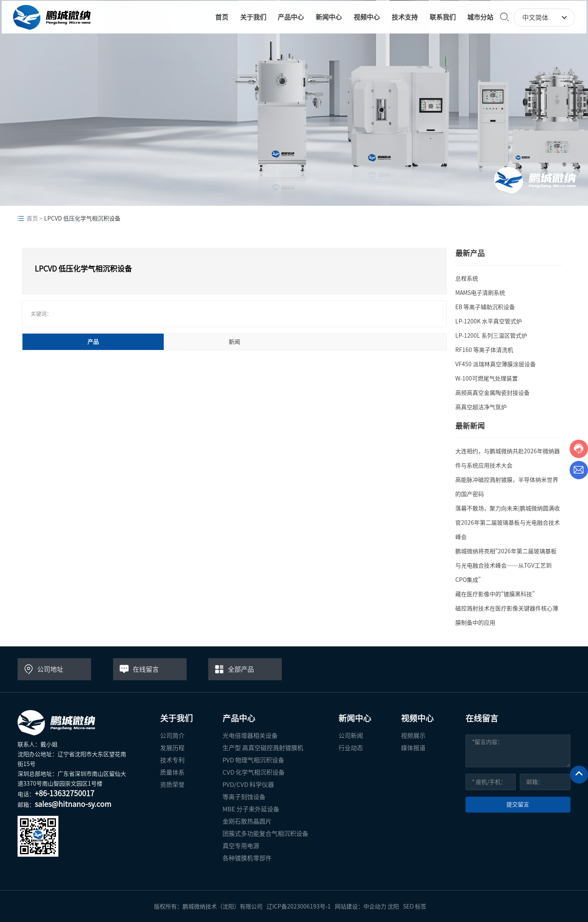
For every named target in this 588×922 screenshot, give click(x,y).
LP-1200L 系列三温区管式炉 (491, 336)
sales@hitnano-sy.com (73, 804)
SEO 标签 (415, 906)
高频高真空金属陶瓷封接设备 (492, 393)
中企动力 (375, 906)
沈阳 (393, 906)
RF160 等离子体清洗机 (484, 350)
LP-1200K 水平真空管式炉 (489, 321)
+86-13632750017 (65, 793)
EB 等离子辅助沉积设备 (485, 307)
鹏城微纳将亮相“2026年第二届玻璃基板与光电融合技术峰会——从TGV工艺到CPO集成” (506, 566)
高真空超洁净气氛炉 (481, 407)
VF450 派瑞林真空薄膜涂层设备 (496, 364)
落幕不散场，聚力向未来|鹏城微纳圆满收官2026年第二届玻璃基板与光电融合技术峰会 (508, 523)
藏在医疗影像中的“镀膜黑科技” (495, 594)
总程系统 (467, 278)
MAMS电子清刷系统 (480, 293)
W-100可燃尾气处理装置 (487, 379)
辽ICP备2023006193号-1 (299, 906)
